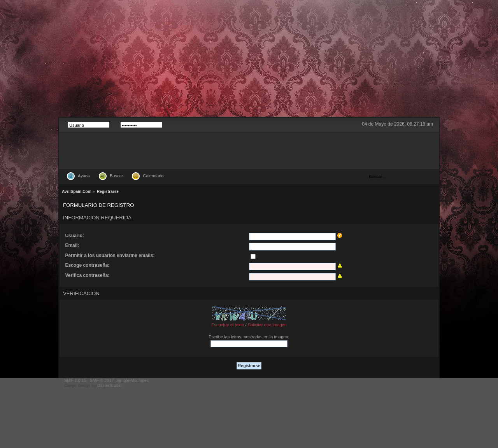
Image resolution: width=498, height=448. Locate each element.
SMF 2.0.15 (75, 380)
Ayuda (84, 176)
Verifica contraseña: (87, 275)
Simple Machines (133, 380)
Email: (72, 245)
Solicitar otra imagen (267, 325)
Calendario (153, 176)
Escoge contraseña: (87, 265)
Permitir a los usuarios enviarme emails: (110, 255)
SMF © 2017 (102, 380)
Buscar (116, 176)
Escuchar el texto (228, 325)
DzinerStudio (110, 385)
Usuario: (75, 236)
